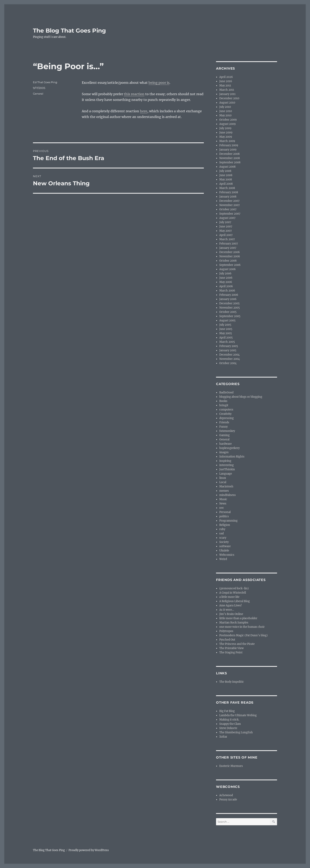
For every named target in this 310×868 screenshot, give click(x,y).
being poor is (159, 83)
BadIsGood (226, 393)
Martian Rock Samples (234, 623)
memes (224, 491)
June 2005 (226, 329)
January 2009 (228, 150)
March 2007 (227, 239)
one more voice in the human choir (242, 627)
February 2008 (229, 192)
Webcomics (227, 555)
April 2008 (226, 184)
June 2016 (226, 81)
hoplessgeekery (229, 448)
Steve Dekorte (228, 728)
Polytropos (226, 631)
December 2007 (229, 201)
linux (223, 478)
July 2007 (225, 222)
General (38, 94)
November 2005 (230, 308)
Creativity (225, 414)
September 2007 (230, 214)
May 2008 (226, 180)
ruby (222, 529)
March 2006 (227, 291)
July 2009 (225, 128)
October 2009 (228, 120)
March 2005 (227, 342)
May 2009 (226, 137)
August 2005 (227, 320)
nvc (222, 508)
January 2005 (228, 350)
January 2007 (228, 248)
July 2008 (225, 171)
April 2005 (226, 338)
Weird (223, 559)
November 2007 (230, 205)
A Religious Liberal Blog (235, 601)
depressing (226, 418)
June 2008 (226, 175)
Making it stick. (229, 720)
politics (224, 516)
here (144, 111)
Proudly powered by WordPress (89, 850)
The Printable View (231, 648)
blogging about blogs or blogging (241, 397)
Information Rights (232, 457)
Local (223, 482)
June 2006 (226, 278)
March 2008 (227, 188)
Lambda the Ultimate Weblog (238, 715)
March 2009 (227, 141)
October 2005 (228, 312)
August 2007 (227, 218)
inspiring (225, 461)
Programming (228, 521)
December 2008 (229, 154)
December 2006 (230, 252)
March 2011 (227, 90)
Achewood (226, 795)
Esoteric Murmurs (231, 766)
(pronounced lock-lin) (234, 588)
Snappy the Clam (230, 724)
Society (224, 542)
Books (223, 401)
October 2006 (228, 261)
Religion (225, 525)
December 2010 (229, 98)
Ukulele (224, 551)
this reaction (134, 94)
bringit (224, 405)
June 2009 (226, 133)
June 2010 (226, 111)
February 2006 (229, 295)
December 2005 (229, 303)
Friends (224, 422)
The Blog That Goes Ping (69, 31)
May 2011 (225, 86)
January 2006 (228, 299)
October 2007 (228, 209)
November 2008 (230, 158)
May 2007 (226, 231)
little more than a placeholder (238, 618)
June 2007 (226, 227)
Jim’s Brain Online (231, 614)
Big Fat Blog (227, 711)
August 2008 (227, 167)
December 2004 (229, 355)
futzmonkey (227, 431)
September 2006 (230, 265)
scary (223, 538)
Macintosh (226, 486)
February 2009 (229, 145)
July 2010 (225, 107)
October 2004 (228, 363)
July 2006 (225, 274)
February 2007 (229, 244)
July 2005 (225, 325)
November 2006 (230, 256)
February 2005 (229, 346)
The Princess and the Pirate (237, 644)
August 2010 (227, 103)
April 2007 (226, 235)
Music (223, 499)
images (224, 452)
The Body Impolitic (232, 682)
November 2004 (230, 359)
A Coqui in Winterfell (233, 593)
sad (222, 533)
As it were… (227, 610)
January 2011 (227, 94)
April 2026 (226, 77)
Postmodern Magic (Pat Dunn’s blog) (243, 635)
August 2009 (228, 124)
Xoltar (223, 737)
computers (226, 410)
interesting (226, 465)
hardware (225, 444)
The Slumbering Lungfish (236, 732)
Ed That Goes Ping (45, 82)
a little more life (229, 597)
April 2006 (226, 286)
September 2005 (230, 316)
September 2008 (230, 162)
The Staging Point (231, 652)
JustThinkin (227, 469)
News (223, 504)
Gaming (224, 435)
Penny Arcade (228, 800)
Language (226, 474)
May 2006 (226, 282)
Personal (225, 512)
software (225, 546)
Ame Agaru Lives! (231, 605)
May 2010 (225, 115)
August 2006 (228, 269)
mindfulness (228, 495)
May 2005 (226, 333)
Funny (223, 427)
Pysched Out (227, 640)
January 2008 (228, 197)
